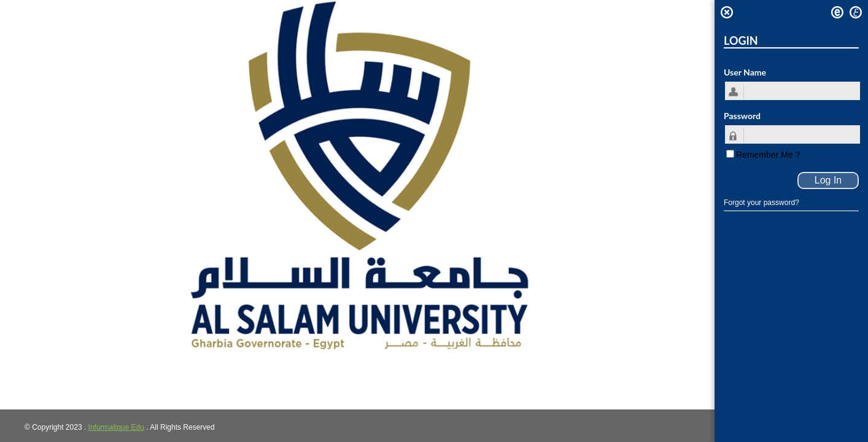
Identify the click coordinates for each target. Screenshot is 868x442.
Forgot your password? (761, 203)
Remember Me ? (768, 155)
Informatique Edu (116, 427)
